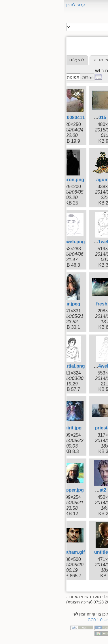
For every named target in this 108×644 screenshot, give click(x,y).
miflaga (86, 128)
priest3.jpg (43, 428)
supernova (83, 179)
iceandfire (84, 121)
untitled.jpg (43, 552)
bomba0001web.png (34, 242)
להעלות (13, 60)
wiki (90, 205)
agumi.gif (42, 180)
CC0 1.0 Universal (40, 620)
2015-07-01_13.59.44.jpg (30, 117)
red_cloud (84, 147)
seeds (87, 160)
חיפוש (58, 27)
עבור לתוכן (12, 5)
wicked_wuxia (79, 199)
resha (88, 153)
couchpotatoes (79, 102)
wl (91, 212)
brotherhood (81, 96)
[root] (93, 83)
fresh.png (43, 304)
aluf (90, 89)
